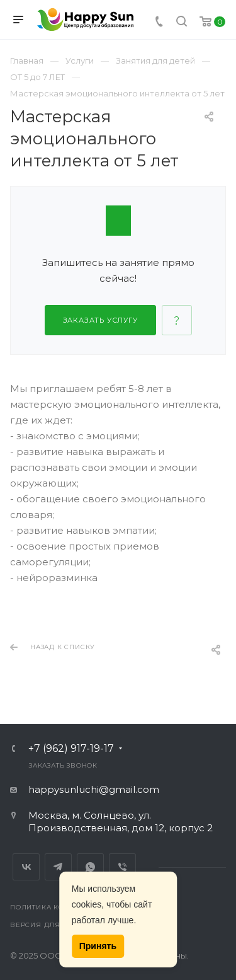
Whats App (90, 867)
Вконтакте (26, 867)
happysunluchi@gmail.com (94, 789)
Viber (122, 867)
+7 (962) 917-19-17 (71, 749)
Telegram (58, 867)
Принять (98, 946)
